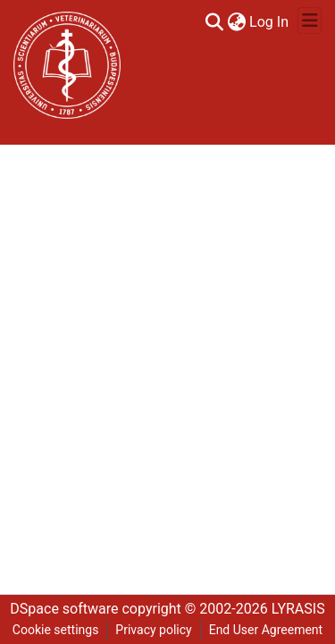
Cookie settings (56, 630)
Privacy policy (153, 630)
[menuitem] (236, 22)
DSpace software (64, 609)
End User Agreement (266, 630)
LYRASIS (298, 609)
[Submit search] (214, 22)
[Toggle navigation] (310, 21)
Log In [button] (270, 22)
